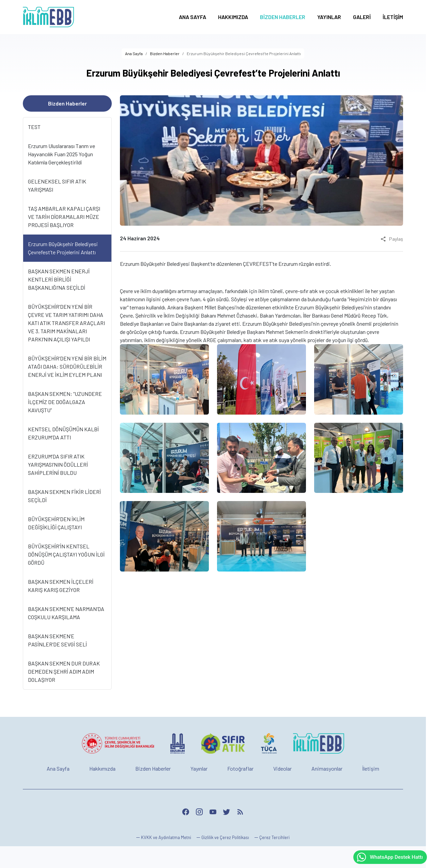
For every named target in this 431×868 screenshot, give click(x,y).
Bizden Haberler (153, 768)
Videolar (282, 768)
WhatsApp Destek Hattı (389, 857)
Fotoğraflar (240, 768)
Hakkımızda (102, 768)
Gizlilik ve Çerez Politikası (225, 837)
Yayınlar (199, 768)
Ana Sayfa (58, 768)
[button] (272, 838)
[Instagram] (199, 812)
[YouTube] (213, 812)
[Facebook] (186, 812)
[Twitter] (227, 812)
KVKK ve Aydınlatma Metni (166, 837)
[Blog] (240, 812)
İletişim (371, 768)
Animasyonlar (327, 768)
